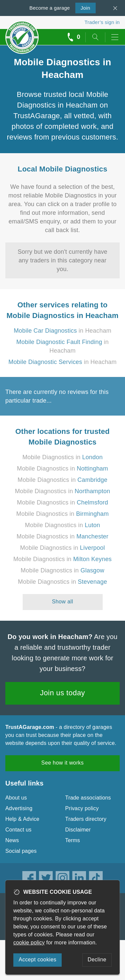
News (12, 840)
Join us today (62, 693)
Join (83, 7)
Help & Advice (22, 819)
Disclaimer (78, 830)
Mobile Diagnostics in (62, 457)
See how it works (62, 763)
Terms (73, 840)
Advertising (19, 808)
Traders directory (86, 819)
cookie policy (29, 943)
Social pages (21, 851)
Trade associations (88, 798)
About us (16, 798)
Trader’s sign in (102, 22)
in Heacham (62, 331)
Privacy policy (82, 808)
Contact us (18, 830)
